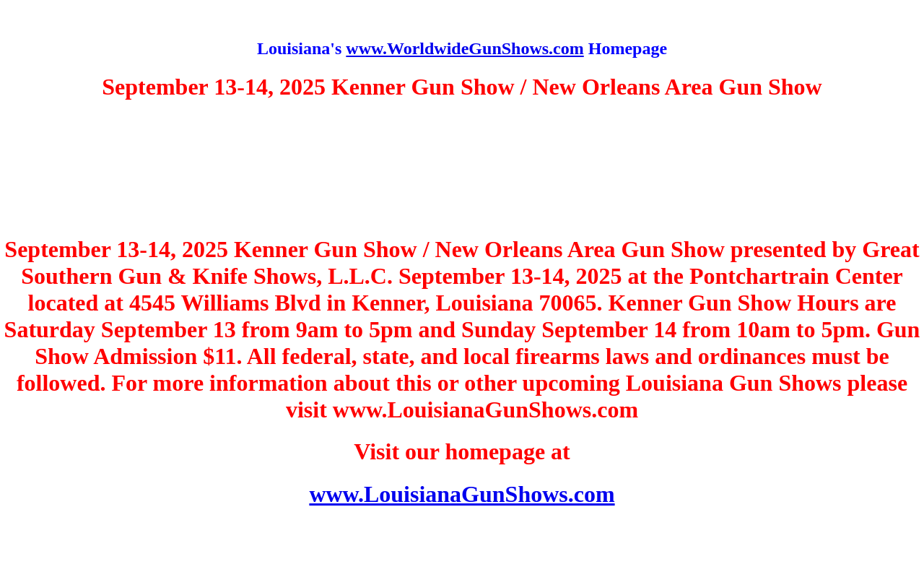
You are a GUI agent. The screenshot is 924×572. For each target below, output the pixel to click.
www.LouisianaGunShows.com (462, 494)
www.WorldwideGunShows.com (465, 48)
